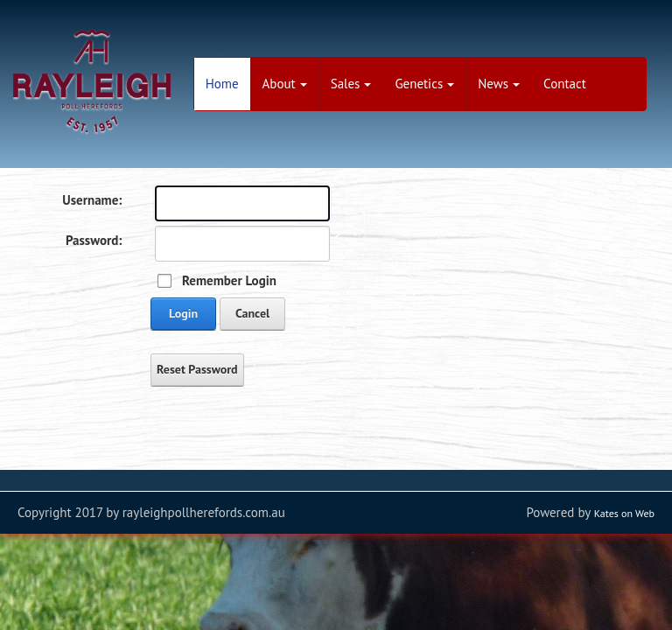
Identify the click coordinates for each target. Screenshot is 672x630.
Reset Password (197, 369)
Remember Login (229, 280)
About (285, 84)
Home (222, 84)
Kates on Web (624, 513)
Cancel (252, 313)
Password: (94, 240)
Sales (351, 84)
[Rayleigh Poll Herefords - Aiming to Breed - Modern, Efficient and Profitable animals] (92, 80)
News (499, 84)
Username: (92, 200)
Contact (565, 84)
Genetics (424, 84)
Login (183, 313)
